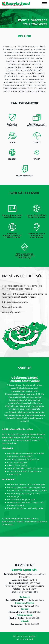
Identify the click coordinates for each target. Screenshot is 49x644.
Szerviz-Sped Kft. (29, 636)
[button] (44, 4)
